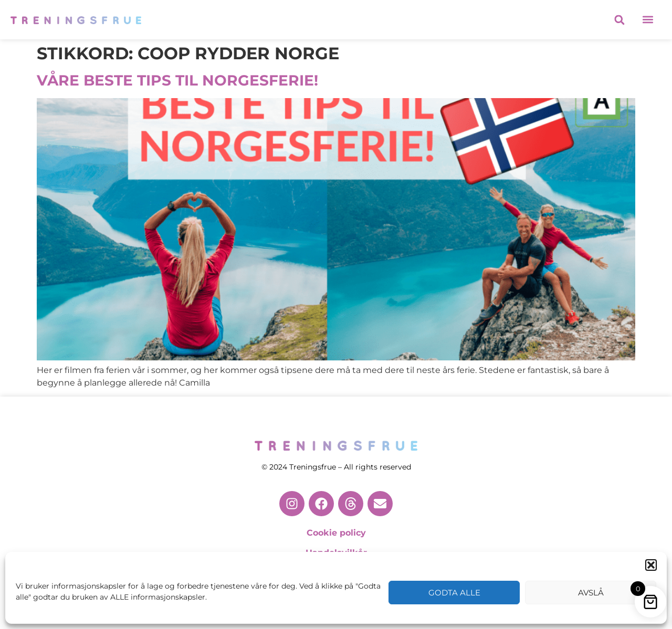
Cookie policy (336, 533)
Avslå (591, 593)
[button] (651, 565)
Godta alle (454, 593)
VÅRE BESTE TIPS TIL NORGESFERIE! (177, 80)
